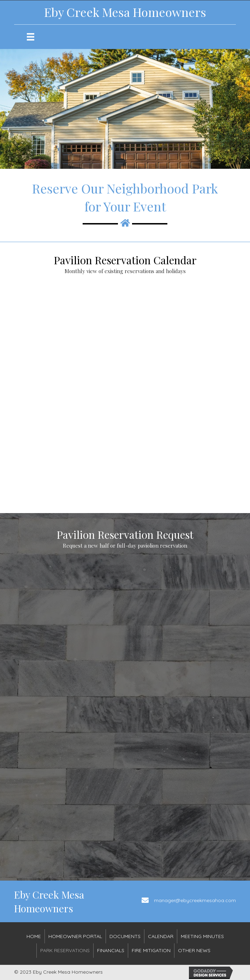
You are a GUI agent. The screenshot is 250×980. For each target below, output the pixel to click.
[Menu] (31, 37)
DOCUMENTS (125, 936)
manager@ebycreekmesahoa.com (195, 900)
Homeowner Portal (75, 936)
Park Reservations (65, 950)
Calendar (161, 936)
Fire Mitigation (151, 950)
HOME (34, 936)
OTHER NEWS (194, 950)
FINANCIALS (111, 950)
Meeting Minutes (202, 936)
